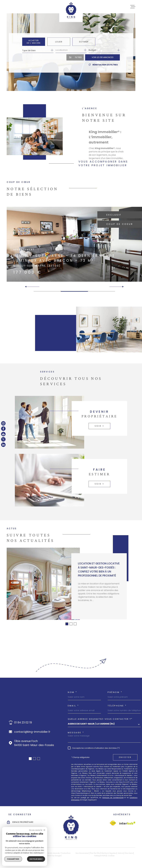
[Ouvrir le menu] (133, 7)
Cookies (111, 856)
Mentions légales (109, 853)
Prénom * (115, 692)
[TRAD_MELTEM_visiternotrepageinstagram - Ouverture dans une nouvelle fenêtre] (3, 423)
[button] (122, 287)
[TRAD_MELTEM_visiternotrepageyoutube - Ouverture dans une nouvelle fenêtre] (3, 434)
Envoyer (125, 757)
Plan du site (95, 853)
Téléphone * (117, 706)
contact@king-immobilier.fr (32, 732)
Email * (73, 706)
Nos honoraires (82, 853)
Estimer (84, 42)
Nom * (73, 692)
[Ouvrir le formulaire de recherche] (75, 57)
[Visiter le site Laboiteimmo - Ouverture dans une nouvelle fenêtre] (16, 854)
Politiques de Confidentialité (113, 798)
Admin (121, 853)
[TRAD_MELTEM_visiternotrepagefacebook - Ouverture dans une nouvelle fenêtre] (3, 429)
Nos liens (129, 853)
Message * (76, 733)
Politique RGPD (100, 856)
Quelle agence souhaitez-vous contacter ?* (100, 719)
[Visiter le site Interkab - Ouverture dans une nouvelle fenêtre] (113, 823)
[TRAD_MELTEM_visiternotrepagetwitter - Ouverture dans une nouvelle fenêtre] (3, 439)
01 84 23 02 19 (23, 723)
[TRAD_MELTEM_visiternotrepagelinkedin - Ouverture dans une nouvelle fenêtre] (3, 445)
